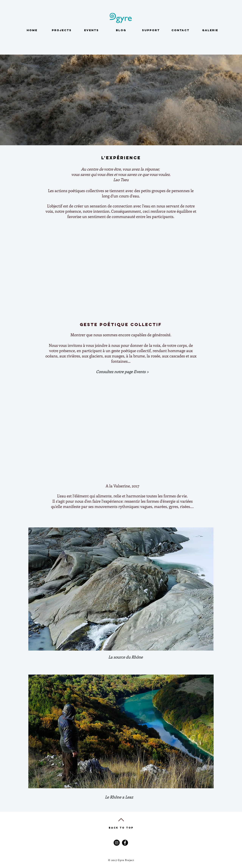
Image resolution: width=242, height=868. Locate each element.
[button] (122, 372)
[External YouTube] (122, 270)
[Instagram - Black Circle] (117, 843)
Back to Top (121, 828)
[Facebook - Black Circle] (125, 843)
